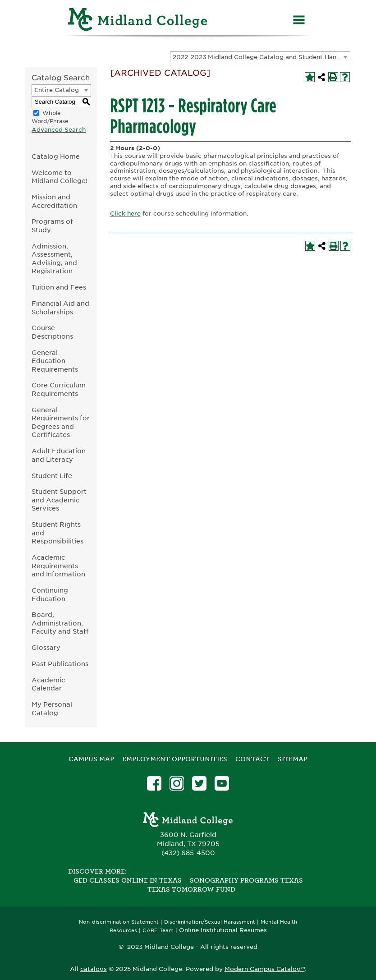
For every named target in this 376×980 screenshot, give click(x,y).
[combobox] (260, 57)
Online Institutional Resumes (223, 930)
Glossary (46, 647)
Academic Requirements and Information (58, 566)
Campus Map (91, 759)
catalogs (94, 969)
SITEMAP (293, 759)
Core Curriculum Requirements (59, 389)
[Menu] (299, 21)
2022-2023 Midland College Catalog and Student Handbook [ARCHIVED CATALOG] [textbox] (261, 57)
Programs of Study (52, 225)
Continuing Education (50, 594)
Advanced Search (59, 130)
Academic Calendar (48, 684)
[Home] (138, 21)
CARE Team (158, 931)
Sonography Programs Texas (246, 880)
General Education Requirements (55, 361)
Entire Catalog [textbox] (57, 90)
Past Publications (60, 664)
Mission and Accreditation (54, 201)
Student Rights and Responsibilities (57, 533)
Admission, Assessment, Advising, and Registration (54, 259)
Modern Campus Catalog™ (265, 969)
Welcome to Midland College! (60, 177)
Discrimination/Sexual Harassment (210, 922)
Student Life (52, 476)
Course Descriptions (52, 332)
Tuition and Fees (59, 287)
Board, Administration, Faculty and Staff (60, 623)
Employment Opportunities (175, 759)
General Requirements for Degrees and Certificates (61, 422)
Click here (125, 214)
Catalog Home (56, 156)
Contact (252, 759)
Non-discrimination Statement (119, 922)
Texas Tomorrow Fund (191, 889)
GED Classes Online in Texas (128, 880)
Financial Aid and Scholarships (60, 308)
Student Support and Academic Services (59, 500)
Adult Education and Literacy (59, 455)
